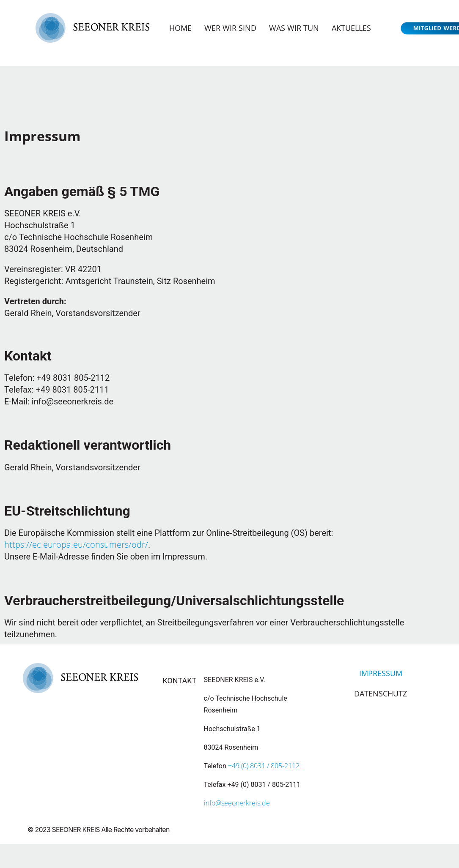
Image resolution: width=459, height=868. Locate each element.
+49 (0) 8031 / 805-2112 (264, 766)
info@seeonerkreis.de (237, 803)
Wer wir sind (230, 28)
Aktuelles (351, 28)
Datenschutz (381, 693)
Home (180, 28)
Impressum (381, 673)
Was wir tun (294, 28)
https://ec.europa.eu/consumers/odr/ (76, 545)
